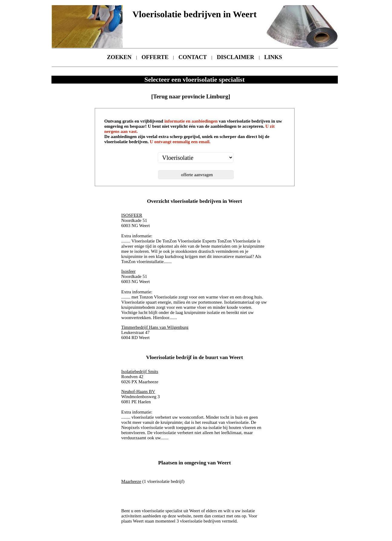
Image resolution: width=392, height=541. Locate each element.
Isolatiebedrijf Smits (140, 371)
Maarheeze (131, 481)
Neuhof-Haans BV (138, 391)
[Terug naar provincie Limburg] (191, 96)
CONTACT (193, 57)
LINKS (273, 57)
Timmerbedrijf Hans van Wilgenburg (155, 327)
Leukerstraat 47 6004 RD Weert (155, 332)
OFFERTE (155, 57)
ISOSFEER (132, 215)
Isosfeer (128, 271)
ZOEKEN (119, 57)
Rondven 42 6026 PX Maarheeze (140, 377)
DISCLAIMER (236, 57)
